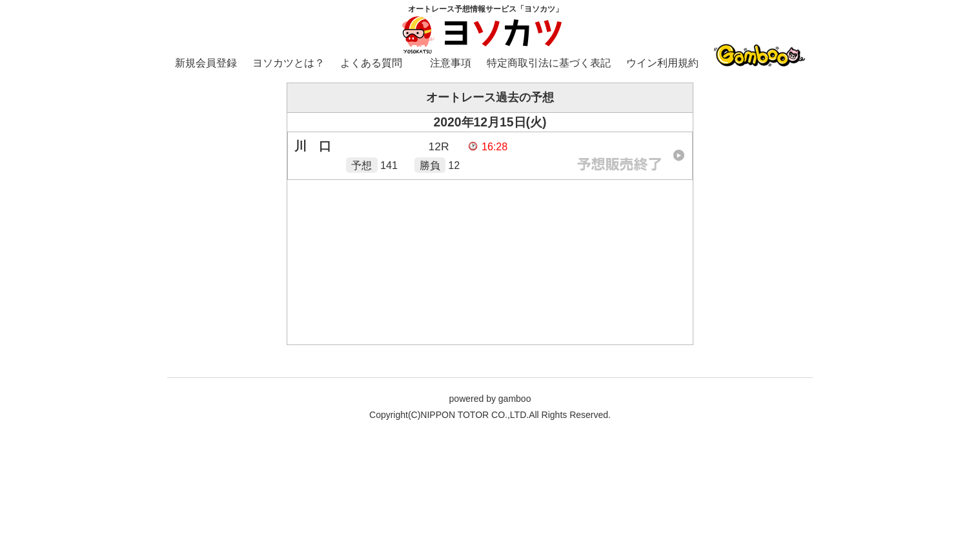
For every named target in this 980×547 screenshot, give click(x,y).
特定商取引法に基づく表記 (549, 63)
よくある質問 (371, 63)
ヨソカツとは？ (289, 63)
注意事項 (451, 63)
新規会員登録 (206, 63)
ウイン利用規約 (662, 63)
